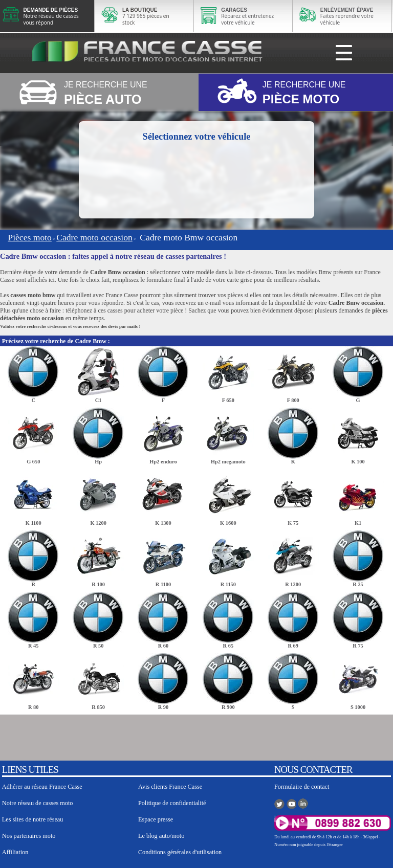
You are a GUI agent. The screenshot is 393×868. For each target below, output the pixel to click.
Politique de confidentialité (172, 803)
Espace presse (156, 819)
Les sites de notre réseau (33, 819)
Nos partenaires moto (29, 836)
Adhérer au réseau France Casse (42, 787)
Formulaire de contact (302, 787)
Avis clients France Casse (170, 787)
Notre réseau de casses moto (38, 803)
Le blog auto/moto (161, 836)
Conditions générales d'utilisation (180, 852)
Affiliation (15, 852)
